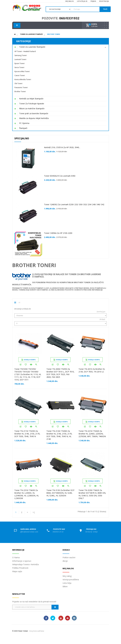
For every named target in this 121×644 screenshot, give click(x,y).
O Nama (16, 557)
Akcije (65, 561)
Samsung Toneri (21, 55)
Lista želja (67, 583)
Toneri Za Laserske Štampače (31, 34)
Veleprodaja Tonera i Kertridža (25, 564)
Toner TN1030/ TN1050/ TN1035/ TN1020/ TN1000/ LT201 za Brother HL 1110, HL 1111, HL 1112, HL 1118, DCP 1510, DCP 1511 (28, 374)
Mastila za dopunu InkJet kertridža (34, 118)
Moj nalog (67, 576)
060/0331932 (69, 18)
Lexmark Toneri (20, 59)
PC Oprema (24, 123)
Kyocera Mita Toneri (22, 71)
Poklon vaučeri (69, 557)
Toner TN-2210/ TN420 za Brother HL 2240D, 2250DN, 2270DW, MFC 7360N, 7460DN (92, 434)
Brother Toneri (54, 34)
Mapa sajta (17, 571)
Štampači (23, 128)
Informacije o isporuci (22, 561)
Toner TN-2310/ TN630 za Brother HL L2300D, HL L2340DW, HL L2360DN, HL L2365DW (27, 494)
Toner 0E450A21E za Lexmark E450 (60, 176)
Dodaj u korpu (28, 360)
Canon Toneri (20, 75)
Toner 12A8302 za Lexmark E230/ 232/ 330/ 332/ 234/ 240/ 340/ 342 (74, 204)
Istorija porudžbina (71, 580)
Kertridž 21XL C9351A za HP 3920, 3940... (62, 147)
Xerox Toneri (19, 67)
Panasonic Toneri (21, 87)
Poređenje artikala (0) (23, 309)
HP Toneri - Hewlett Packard (25, 51)
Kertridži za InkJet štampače (31, 99)
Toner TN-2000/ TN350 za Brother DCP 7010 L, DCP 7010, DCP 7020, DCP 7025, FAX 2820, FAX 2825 (60, 373)
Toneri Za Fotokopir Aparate (32, 104)
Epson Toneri (20, 63)
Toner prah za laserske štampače (34, 113)
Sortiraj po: (101, 312)
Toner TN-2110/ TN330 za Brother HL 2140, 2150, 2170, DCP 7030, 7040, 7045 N (27, 434)
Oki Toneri (18, 83)
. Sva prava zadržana (36, 631)
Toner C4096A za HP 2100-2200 (58, 233)
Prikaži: (103, 319)
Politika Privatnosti (20, 568)
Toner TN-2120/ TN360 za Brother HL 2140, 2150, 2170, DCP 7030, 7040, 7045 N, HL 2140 (59, 435)
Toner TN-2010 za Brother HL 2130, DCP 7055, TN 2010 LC (92, 370)
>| (34, 512)
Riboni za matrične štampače (32, 108)
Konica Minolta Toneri (23, 79)
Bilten (65, 586)
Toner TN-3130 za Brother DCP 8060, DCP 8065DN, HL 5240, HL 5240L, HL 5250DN (60, 493)
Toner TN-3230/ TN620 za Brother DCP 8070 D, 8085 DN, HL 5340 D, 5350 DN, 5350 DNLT (92, 494)
